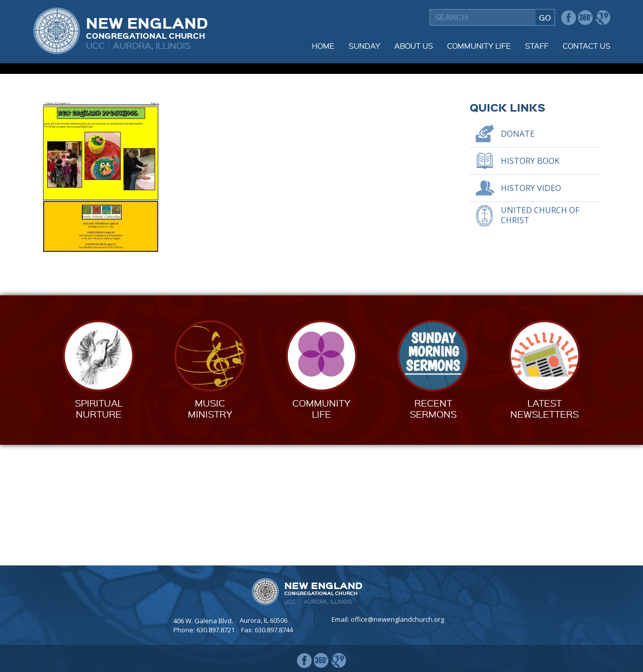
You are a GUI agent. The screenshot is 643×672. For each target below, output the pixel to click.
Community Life (479, 46)
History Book (530, 281)
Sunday (364, 46)
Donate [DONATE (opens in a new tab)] (518, 254)
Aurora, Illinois (152, 45)
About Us (414, 46)
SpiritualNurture (99, 529)
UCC (95, 45)
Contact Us (586, 46)
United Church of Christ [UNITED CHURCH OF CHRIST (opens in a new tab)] (540, 335)
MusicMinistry (210, 529)
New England (147, 27)
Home (323, 46)
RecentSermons (433, 529)
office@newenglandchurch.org (397, 619)
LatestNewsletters (545, 529)
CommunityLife (321, 529)
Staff (537, 46)
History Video (531, 309)
